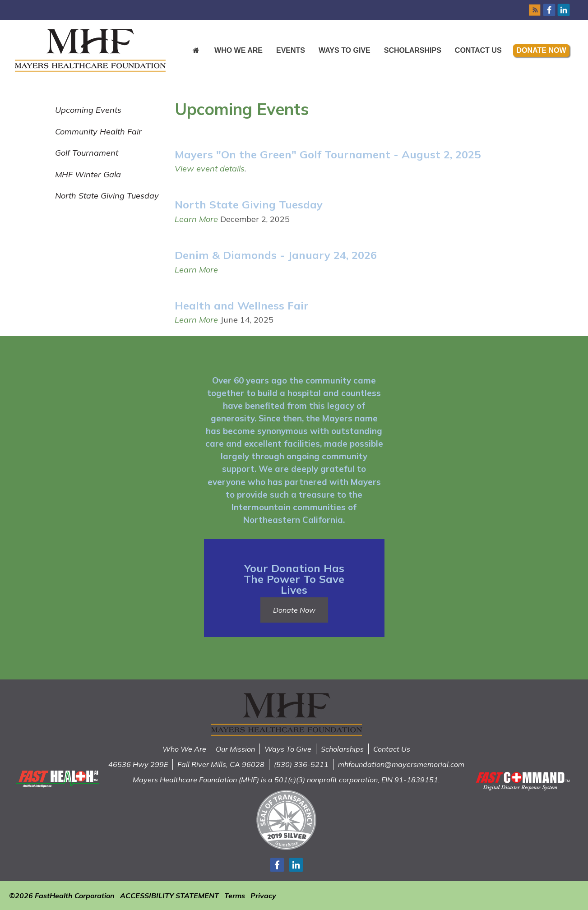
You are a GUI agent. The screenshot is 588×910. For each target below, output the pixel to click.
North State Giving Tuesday (107, 196)
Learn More (196, 219)
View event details (210, 169)
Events (291, 50)
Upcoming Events (88, 110)
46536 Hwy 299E (138, 764)
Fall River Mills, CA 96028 (221, 764)
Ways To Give (288, 749)
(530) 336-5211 (301, 764)
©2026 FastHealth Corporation (62, 896)
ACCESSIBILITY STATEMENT (169, 896)
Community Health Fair (98, 132)
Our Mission (235, 749)
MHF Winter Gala (88, 174)
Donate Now (542, 50)
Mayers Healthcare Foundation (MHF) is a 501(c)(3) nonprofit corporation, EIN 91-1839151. (286, 780)
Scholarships (413, 50)
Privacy (263, 896)
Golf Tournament (87, 153)
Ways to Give (345, 50)
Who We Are (238, 50)
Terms (235, 896)
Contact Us (478, 50)
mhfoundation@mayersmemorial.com (401, 764)
